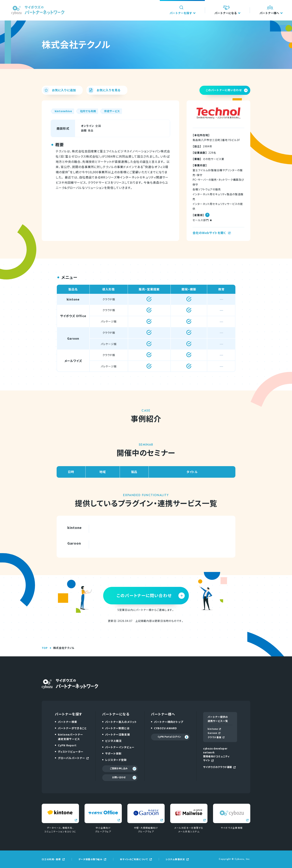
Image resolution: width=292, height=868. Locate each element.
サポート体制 (113, 753)
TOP (45, 648)
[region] (146, 328)
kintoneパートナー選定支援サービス (70, 737)
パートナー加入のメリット (121, 722)
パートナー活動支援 (118, 734)
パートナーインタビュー (120, 747)
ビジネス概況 (114, 741)
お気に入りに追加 (59, 90)
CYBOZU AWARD (165, 728)
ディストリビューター (71, 752)
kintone (214, 729)
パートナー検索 (68, 722)
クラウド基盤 (216, 737)
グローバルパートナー (73, 758)
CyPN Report (67, 745)
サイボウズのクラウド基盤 (219, 767)
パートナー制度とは (117, 728)
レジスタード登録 (116, 760)
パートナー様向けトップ (169, 722)
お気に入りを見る (104, 90)
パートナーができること (72, 728)
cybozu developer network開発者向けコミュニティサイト (216, 754)
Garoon (214, 733)
